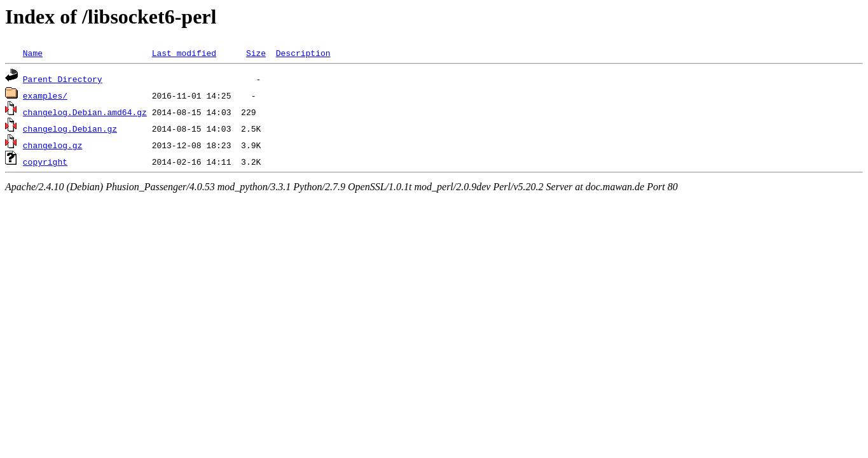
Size (256, 53)
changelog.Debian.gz (70, 128)
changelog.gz (53, 145)
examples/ (45, 95)
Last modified (184, 53)
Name (33, 53)
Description (303, 53)
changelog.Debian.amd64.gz (85, 112)
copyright (45, 162)
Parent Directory (63, 79)
